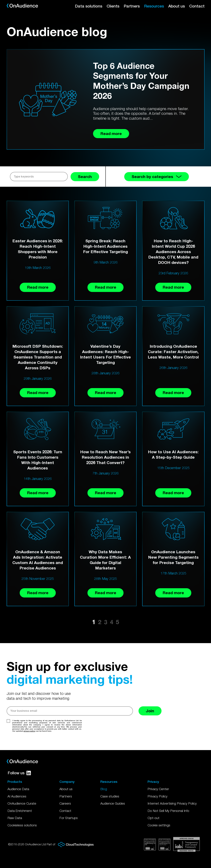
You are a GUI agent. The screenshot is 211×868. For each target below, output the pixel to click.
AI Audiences (17, 796)
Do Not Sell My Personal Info (168, 811)
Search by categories (157, 177)
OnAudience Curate (22, 803)
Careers (65, 803)
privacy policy (29, 731)
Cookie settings (159, 825)
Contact (197, 6)
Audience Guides (113, 803)
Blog (104, 789)
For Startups (69, 818)
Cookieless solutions (22, 825)
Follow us (19, 773)
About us (177, 6)
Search (85, 177)
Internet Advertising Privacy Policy (172, 803)
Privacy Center (158, 789)
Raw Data (15, 818)
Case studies (110, 796)
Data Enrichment (20, 811)
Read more (38, 287)
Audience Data (18, 789)
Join (150, 711)
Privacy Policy (158, 796)
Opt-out (154, 818)
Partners (132, 6)
